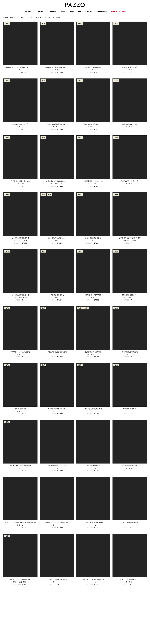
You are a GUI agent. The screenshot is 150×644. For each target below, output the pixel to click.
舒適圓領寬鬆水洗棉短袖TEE (93, 181)
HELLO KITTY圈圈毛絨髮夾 (130, 523)
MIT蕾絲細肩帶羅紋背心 (130, 67)
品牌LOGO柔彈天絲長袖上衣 (129, 580)
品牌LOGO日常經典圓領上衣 (93, 67)
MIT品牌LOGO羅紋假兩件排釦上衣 (93, 523)
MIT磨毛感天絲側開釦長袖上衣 (57, 352)
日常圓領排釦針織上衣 (130, 124)
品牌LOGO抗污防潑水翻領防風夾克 (20, 580)
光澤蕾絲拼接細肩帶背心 (93, 352)
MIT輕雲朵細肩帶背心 (57, 295)
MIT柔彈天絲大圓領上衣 (130, 466)
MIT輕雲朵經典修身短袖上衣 (57, 238)
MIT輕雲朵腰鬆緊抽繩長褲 (20, 238)
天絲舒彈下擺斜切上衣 (20, 409)
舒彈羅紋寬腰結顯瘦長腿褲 (93, 409)
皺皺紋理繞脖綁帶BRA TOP (57, 466)
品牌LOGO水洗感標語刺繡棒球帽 (20, 466)
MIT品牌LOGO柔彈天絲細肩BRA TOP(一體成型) (20, 523)
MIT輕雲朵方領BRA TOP (93, 295)
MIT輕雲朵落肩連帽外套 (93, 238)
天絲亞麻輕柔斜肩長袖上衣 (130, 181)
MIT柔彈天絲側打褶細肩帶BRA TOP (57, 181)
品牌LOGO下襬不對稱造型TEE (57, 124)
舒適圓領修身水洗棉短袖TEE (20, 181)
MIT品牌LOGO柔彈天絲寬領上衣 (93, 580)
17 (86, 598)
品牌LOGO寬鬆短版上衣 (20, 124)
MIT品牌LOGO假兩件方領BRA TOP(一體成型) (20, 67)
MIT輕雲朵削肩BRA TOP (130, 295)
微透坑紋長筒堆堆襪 (130, 409)
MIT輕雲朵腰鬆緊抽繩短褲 (20, 295)
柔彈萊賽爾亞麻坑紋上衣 (130, 352)
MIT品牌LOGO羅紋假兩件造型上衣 (57, 523)
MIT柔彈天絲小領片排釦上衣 (20, 352)
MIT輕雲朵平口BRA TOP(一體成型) (130, 238)
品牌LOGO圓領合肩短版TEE (93, 124)
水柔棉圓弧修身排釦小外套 (57, 409)
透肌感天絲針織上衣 (93, 466)
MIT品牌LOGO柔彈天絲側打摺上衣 (57, 67)
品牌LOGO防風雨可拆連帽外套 (57, 580)
